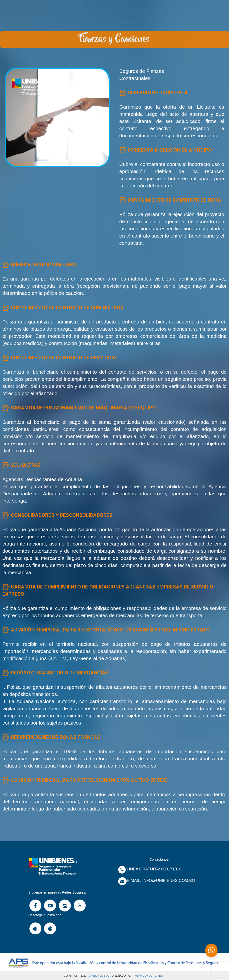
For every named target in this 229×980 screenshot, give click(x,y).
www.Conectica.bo (149, 976)
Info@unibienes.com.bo (169, 881)
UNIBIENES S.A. (99, 976)
